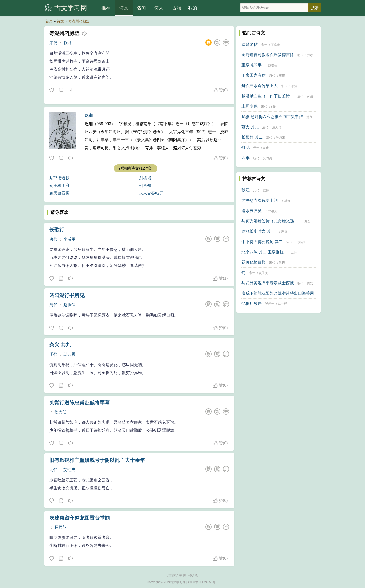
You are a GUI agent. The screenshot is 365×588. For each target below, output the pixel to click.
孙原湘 (281, 138)
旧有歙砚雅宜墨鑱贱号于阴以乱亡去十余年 (97, 460)
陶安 (310, 283)
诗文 (124, 8)
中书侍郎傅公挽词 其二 (262, 242)
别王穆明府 (59, 186)
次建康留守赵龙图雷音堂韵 (79, 518)
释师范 (60, 527)
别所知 (145, 186)
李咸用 (69, 239)
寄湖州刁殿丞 (79, 21)
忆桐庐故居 (252, 304)
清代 (53, 305)
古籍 (177, 8)
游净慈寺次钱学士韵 (260, 200)
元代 (53, 470)
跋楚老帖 (250, 44)
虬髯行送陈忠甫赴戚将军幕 (79, 403)
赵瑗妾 (273, 65)
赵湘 (67, 43)
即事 (246, 158)
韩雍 (287, 201)
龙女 (307, 221)
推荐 (106, 8)
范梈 (266, 190)
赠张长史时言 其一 (258, 231)
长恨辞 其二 (252, 137)
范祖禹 (301, 242)
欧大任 (60, 412)
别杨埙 (145, 178)
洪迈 (282, 263)
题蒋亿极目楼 (254, 262)
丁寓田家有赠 (254, 75)
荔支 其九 (250, 127)
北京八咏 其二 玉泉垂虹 (263, 252)
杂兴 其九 (60, 345)
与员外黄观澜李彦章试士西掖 (268, 283)
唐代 (53, 239)
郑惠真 (273, 211)
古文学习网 (71, 8)
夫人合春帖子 (151, 193)
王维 (282, 76)
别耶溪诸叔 (59, 178)
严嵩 (284, 232)
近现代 (270, 304)
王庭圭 (275, 45)
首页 (49, 21)
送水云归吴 (252, 211)
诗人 (159, 8)
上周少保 (250, 106)
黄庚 (266, 148)
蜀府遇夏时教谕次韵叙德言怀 (268, 55)
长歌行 (57, 230)
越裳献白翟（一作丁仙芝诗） (268, 96)
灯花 (246, 148)
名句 (141, 8)
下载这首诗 (71, 90)
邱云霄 (69, 354)
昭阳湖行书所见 (67, 295)
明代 (53, 354)
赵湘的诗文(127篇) (136, 168)
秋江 (246, 190)
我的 (193, 8)
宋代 (53, 43)
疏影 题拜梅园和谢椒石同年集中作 (272, 117)
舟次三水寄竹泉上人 (260, 86)
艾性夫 (69, 470)
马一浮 (282, 304)
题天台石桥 (59, 193)
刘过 (274, 107)
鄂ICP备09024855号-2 (203, 582)
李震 (294, 86)
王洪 (294, 252)
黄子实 (263, 273)
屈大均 (277, 127)
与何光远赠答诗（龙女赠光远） (270, 221)
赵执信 (69, 305)
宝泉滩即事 (252, 65)
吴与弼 (267, 158)
